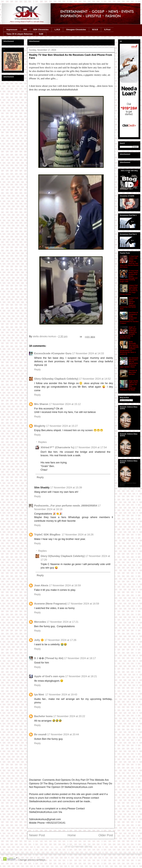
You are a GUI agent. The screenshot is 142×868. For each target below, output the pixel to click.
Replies (42, 442)
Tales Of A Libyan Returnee (20, 34)
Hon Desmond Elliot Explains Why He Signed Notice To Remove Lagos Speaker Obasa (129, 362)
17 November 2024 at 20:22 (69, 716)
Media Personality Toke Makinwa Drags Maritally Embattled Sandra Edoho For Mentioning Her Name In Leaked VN (129, 348)
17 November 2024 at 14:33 (88, 353)
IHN (25, 30)
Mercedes (40, 622)
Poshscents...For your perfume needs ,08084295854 (66, 506)
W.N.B (95, 30)
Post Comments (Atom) (79, 846)
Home (72, 835)
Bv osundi (40, 734)
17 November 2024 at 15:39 (66, 487)
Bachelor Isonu (43, 716)
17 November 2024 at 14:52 (95, 379)
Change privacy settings (32, 860)
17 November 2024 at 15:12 (65, 404)
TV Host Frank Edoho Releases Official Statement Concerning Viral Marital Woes (129, 303)
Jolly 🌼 (39, 640)
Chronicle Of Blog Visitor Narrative (133, 372)
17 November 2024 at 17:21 (63, 622)
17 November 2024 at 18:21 (81, 676)
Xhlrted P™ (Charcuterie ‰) (57, 447)
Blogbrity (40, 426)
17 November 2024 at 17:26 (60, 640)
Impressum (12, 30)
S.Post (107, 30)
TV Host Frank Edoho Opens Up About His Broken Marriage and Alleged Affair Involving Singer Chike (129, 276)
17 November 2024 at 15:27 (62, 426)
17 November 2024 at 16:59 (65, 585)
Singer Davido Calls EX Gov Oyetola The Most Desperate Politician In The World (129, 385)
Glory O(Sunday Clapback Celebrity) (56, 379)
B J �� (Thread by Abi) (49, 658)
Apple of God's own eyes (49, 676)
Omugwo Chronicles (76, 30)
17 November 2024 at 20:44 (63, 734)
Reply (37, 369)
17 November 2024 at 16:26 (78, 535)
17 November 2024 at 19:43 (61, 694)
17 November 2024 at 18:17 (80, 658)
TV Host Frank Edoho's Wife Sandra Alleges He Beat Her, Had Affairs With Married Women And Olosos (129, 262)
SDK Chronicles (41, 30)
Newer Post (37, 835)
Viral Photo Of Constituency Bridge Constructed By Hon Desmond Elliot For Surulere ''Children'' (129, 318)
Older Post (106, 835)
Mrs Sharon (41, 404)
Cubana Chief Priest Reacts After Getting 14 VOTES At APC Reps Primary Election (129, 290)
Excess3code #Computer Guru (53, 353)
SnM (41, 34)
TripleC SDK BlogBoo (48, 535)
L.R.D (57, 30)
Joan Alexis (41, 585)
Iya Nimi (39, 694)
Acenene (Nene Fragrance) (50, 604)
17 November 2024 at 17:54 (91, 447)
